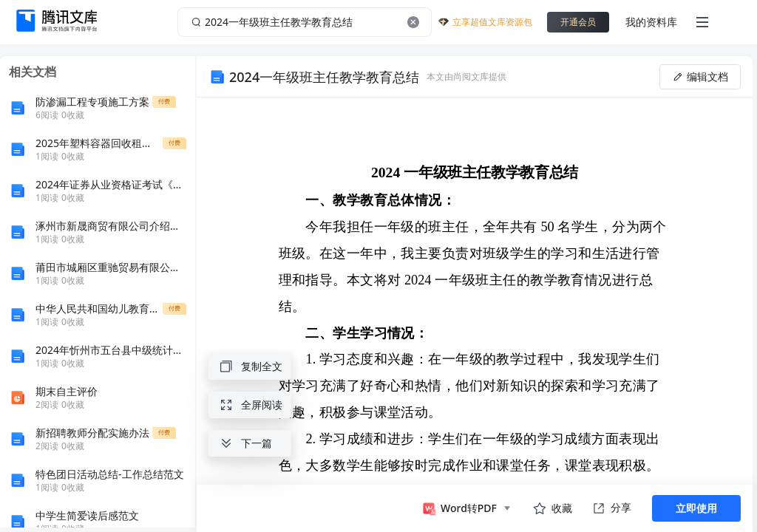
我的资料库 (651, 22)
